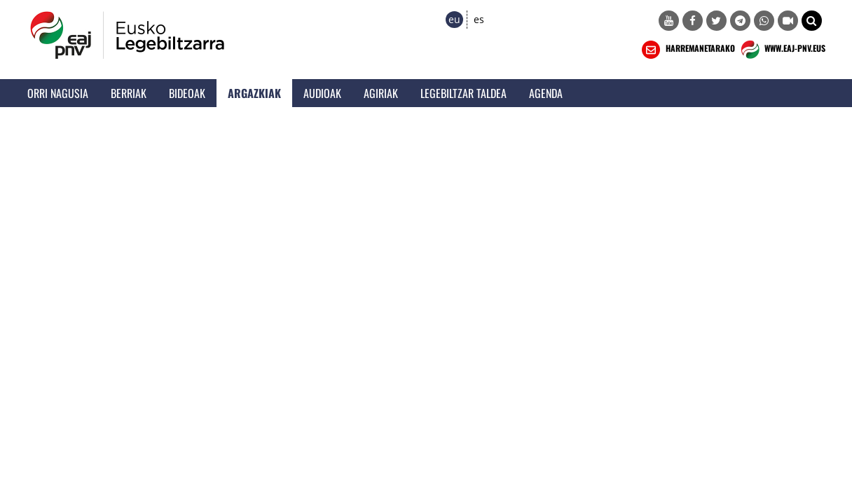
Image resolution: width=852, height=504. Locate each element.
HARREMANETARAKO (687, 50)
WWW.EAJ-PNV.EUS (782, 50)
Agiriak (381, 93)
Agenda (546, 93)
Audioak (322, 93)
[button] (812, 21)
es (479, 19)
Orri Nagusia (58, 93)
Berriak (129, 93)
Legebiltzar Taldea (463, 93)
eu (454, 19)
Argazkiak (254, 93)
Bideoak (187, 93)
